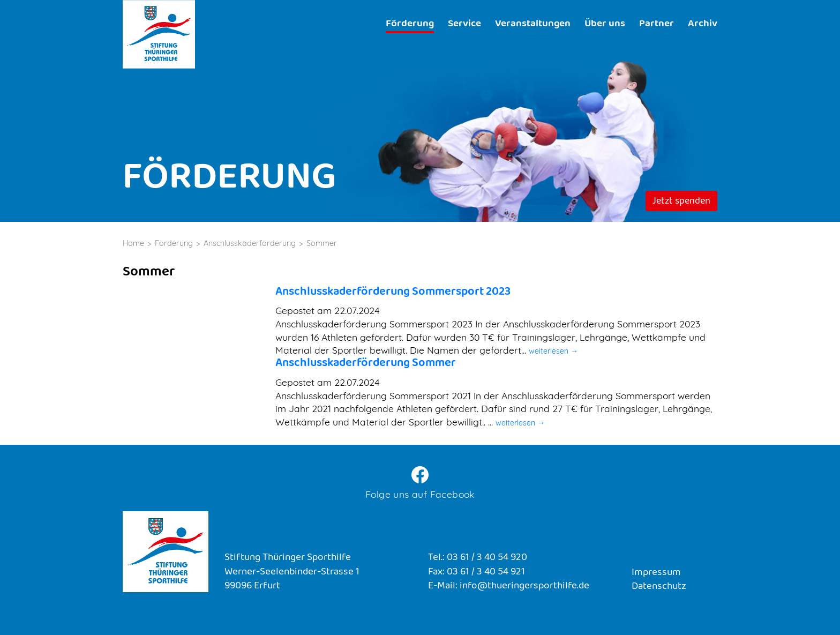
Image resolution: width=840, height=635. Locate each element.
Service (464, 24)
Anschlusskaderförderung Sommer (366, 364)
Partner (657, 24)
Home (133, 243)
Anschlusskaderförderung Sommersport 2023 (393, 292)
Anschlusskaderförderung (250, 243)
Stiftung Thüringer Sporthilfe (159, 34)
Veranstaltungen (533, 24)
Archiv (703, 24)
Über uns (605, 24)
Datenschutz (659, 587)
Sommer (322, 243)
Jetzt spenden (681, 202)
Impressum (656, 573)
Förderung (410, 24)
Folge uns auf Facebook (420, 494)
